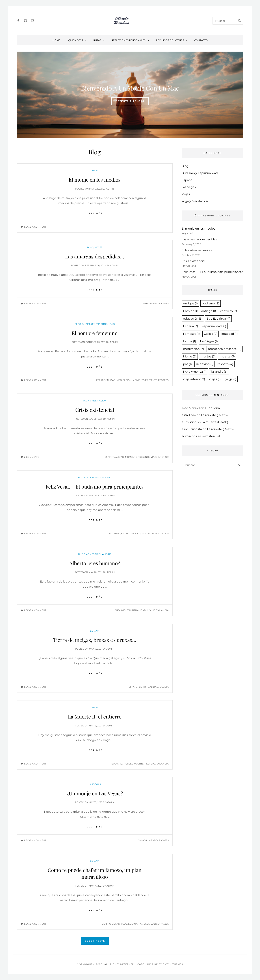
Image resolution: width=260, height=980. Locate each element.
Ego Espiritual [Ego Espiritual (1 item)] (218, 319)
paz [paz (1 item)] (187, 364)
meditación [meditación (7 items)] (193, 349)
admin (110, 189)
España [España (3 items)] (190, 326)
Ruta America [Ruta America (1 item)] (195, 372)
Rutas (99, 40)
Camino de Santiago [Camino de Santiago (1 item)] (200, 311)
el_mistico (189, 422)
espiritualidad (106, 380)
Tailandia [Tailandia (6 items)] (219, 372)
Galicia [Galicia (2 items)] (211, 334)
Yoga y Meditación (95, 401)
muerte (139, 764)
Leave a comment (35, 227)
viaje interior (160, 457)
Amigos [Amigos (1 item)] (190, 303)
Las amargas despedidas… (95, 256)
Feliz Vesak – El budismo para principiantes (95, 486)
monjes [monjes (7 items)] (208, 356)
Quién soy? (78, 40)
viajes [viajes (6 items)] (215, 379)
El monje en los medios (95, 180)
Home (56, 40)
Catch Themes (173, 964)
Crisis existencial (95, 410)
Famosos (144, 924)
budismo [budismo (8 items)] (211, 303)
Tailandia (162, 610)
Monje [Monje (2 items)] (190, 356)
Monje (146, 534)
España (95, 631)
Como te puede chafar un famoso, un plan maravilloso (95, 873)
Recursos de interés (172, 40)
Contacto (201, 40)
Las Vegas (95, 784)
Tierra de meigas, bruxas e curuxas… (95, 640)
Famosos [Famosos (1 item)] (191, 334)
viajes (165, 303)
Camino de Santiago (114, 924)
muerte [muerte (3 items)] (227, 356)
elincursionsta (192, 429)
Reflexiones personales (130, 40)
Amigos (142, 840)
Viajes (98, 247)
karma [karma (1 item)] (189, 341)
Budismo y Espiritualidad (98, 324)
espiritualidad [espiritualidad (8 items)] (214, 326)
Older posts (95, 941)
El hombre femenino (95, 333)
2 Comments (32, 457)
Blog (95, 171)
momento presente (145, 380)
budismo (115, 534)
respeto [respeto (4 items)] (225, 364)
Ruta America (151, 303)
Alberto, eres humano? (95, 563)
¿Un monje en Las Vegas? (95, 793)
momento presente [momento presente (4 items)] (225, 349)
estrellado (189, 415)
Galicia (164, 687)
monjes (128, 764)
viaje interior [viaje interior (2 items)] (194, 379)
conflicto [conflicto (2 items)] (228, 311)
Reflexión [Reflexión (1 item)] (205, 364)
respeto (163, 380)
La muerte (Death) (214, 415)
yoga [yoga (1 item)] (231, 379)
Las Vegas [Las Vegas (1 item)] (209, 341)
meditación (124, 380)
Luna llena (212, 408)
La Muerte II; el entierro (95, 716)
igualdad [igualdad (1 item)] (229, 334)
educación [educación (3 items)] (193, 319)
